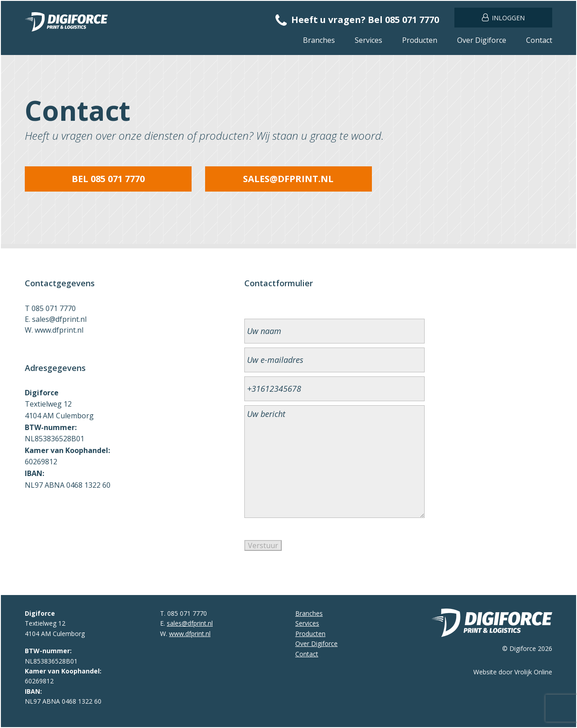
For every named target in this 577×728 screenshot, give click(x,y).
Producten (420, 40)
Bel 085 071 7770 (108, 179)
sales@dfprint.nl (288, 179)
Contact (539, 40)
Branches (319, 40)
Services (369, 40)
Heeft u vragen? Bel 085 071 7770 (357, 20)
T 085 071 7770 (50, 308)
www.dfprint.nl (190, 634)
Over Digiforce (482, 40)
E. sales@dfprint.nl (56, 319)
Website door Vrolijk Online (513, 672)
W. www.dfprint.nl (54, 330)
